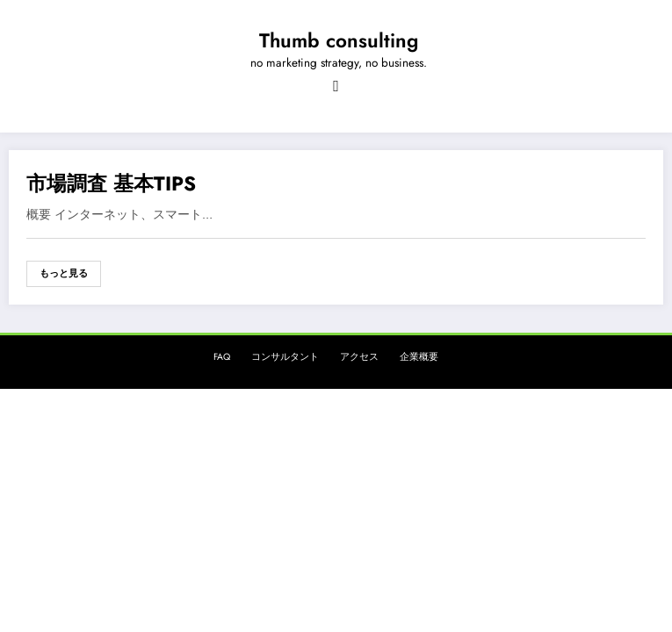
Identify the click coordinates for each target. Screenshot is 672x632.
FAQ (222, 357)
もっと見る (64, 273)
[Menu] (336, 86)
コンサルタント (285, 357)
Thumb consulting (339, 40)
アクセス (359, 357)
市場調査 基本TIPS (111, 184)
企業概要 (419, 357)
